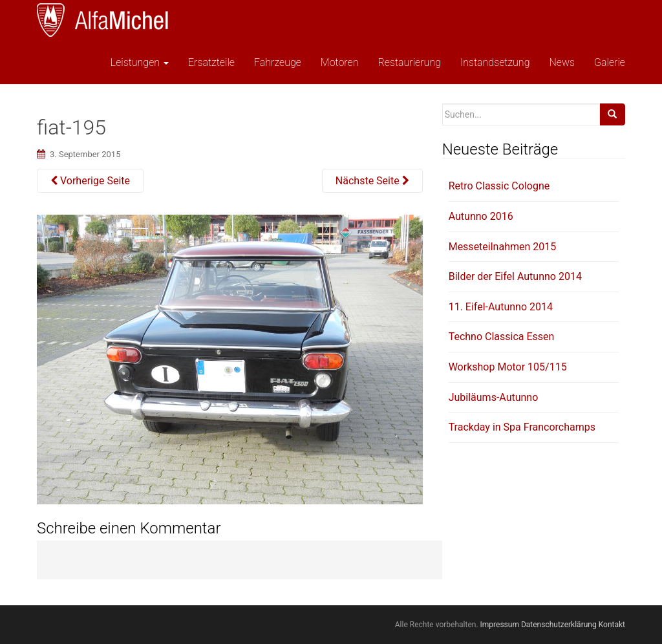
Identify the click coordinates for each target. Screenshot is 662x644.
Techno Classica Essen (502, 337)
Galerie (610, 62)
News (562, 62)
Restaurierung (409, 62)
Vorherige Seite (90, 181)
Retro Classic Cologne (499, 186)
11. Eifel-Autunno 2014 (501, 307)
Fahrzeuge (278, 62)
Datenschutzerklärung (559, 625)
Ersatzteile (211, 62)
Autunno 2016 (481, 216)
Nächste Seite (372, 181)
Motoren (340, 62)
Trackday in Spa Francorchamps (522, 427)
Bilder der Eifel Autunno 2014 (515, 276)
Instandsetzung (495, 62)
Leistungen (138, 62)
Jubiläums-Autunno (494, 397)
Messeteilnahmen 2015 (503, 247)
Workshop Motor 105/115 (508, 367)
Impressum (500, 625)
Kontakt (612, 625)
